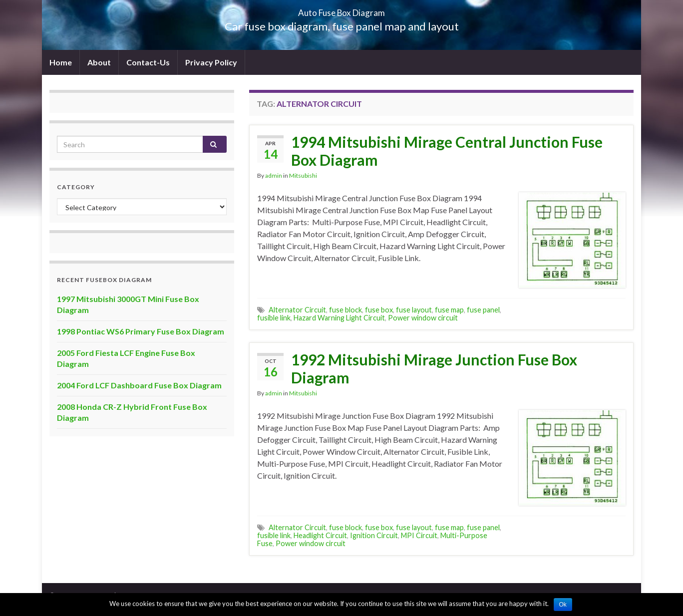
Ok (563, 605)
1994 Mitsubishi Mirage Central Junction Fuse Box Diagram (447, 151)
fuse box (379, 310)
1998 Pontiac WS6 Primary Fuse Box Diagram (141, 331)
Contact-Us (148, 62)
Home (61, 62)
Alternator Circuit (297, 310)
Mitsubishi (303, 175)
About (99, 62)
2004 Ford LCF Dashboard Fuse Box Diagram (139, 385)
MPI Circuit (419, 535)
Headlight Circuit (320, 535)
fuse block (345, 310)
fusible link (274, 318)
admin (274, 175)
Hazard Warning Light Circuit (339, 318)
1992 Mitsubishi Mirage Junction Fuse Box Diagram (434, 368)
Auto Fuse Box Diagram (342, 10)
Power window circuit (423, 318)
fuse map (449, 310)
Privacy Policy (211, 62)
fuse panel (483, 310)
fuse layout (414, 310)
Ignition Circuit (374, 535)
